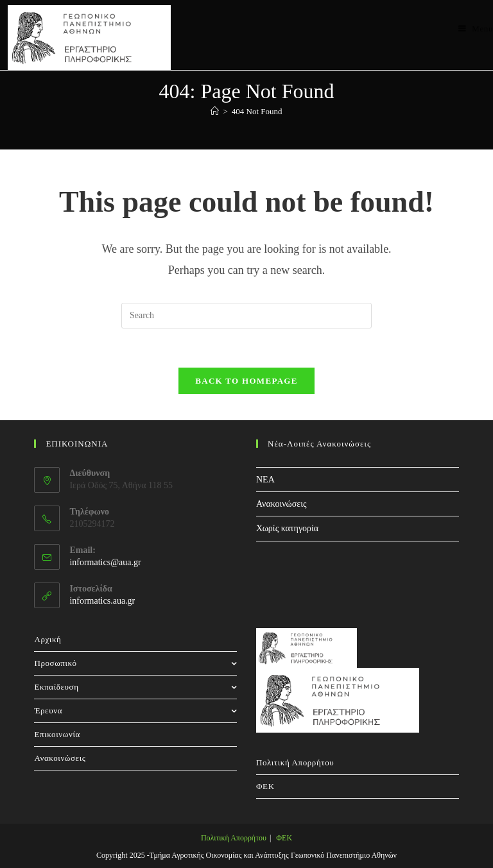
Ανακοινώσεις (281, 504)
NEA (265, 480)
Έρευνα (135, 711)
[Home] (215, 111)
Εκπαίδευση (135, 687)
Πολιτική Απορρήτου (295, 762)
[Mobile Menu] (476, 29)
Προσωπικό (135, 663)
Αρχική (48, 639)
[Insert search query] (246, 316)
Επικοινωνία (57, 734)
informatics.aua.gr (102, 601)
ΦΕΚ (265, 786)
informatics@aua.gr (105, 562)
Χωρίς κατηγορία (287, 528)
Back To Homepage (246, 381)
